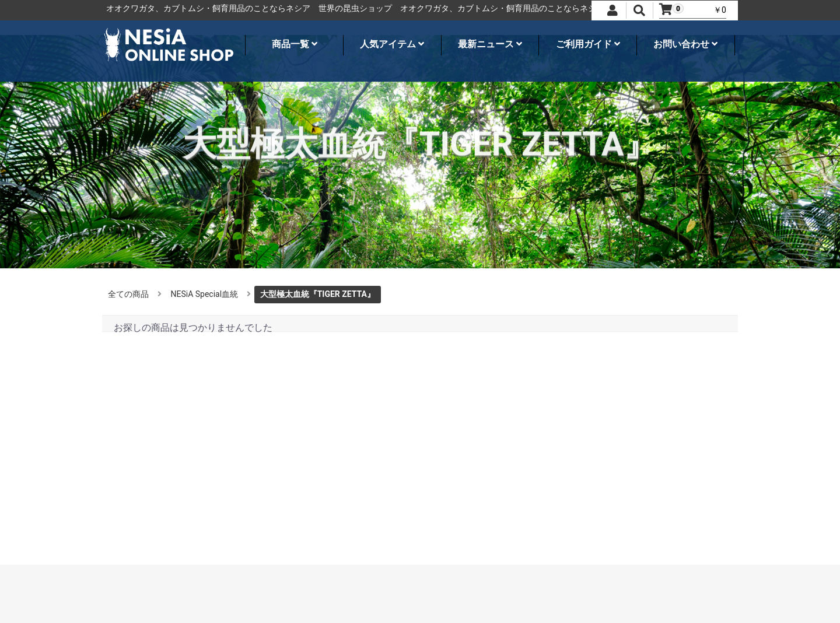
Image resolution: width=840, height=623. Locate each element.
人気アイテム (392, 44)
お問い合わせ (685, 44)
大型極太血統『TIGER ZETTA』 (318, 294)
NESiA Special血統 (205, 294)
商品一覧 (295, 44)
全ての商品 (128, 294)
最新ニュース (490, 44)
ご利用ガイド (588, 44)
